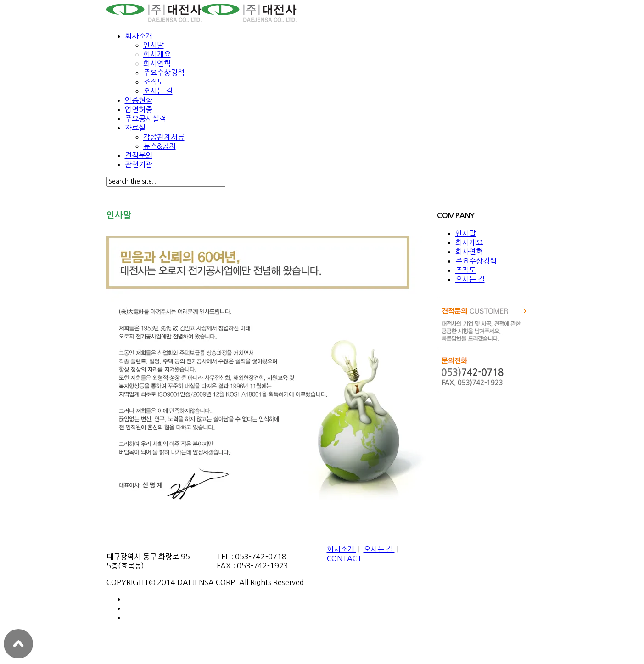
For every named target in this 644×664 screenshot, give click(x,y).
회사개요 (157, 54)
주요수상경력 (164, 73)
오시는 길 (158, 91)
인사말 (154, 45)
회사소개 (139, 36)
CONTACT (344, 558)
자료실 (135, 128)
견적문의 (139, 155)
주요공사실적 (146, 118)
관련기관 (139, 164)
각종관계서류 (164, 137)
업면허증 (139, 109)
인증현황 (139, 100)
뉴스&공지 (160, 146)
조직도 (154, 82)
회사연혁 (157, 63)
